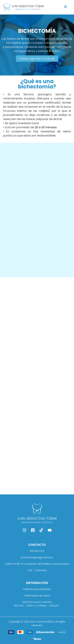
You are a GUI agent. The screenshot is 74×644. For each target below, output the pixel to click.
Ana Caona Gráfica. (42, 622)
